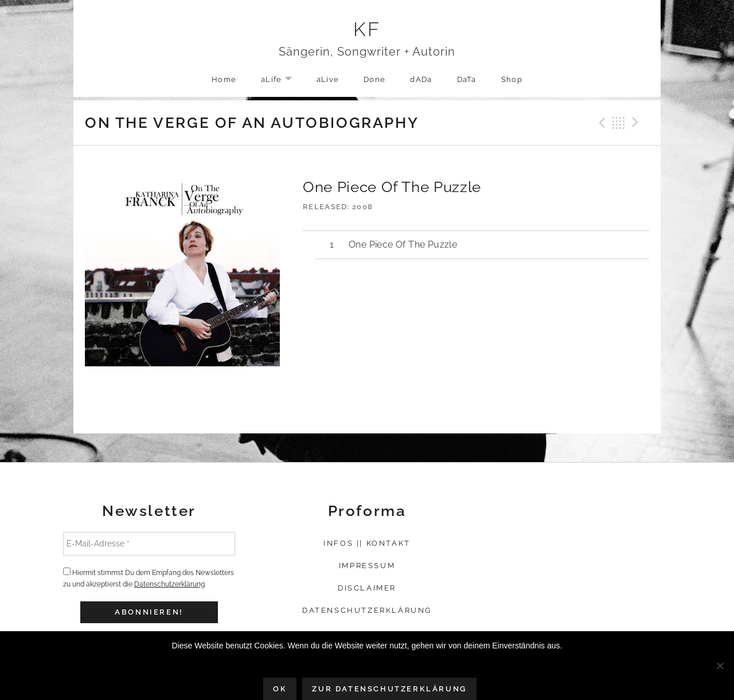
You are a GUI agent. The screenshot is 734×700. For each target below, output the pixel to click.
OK (280, 689)
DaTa (467, 79)
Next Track (637, 123)
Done (374, 79)
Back (619, 123)
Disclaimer (367, 588)
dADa (421, 79)
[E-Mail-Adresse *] (149, 543)
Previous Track (600, 123)
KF (367, 29)
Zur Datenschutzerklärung (389, 689)
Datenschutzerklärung (169, 584)
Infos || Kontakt (367, 543)
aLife (282, 80)
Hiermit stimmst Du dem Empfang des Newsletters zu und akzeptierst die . (149, 578)
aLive (328, 79)
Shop (512, 79)
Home (224, 79)
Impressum (367, 566)
